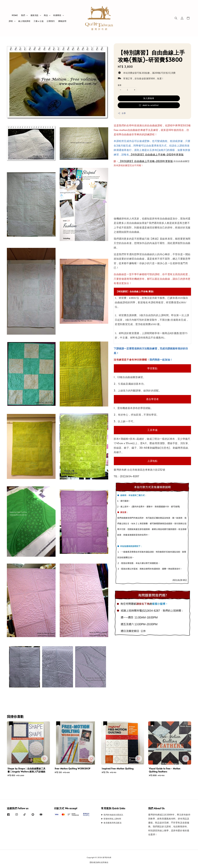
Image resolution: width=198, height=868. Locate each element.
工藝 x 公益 (39, 21)
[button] (176, 18)
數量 (120, 85)
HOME (15, 15)
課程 (11, 21)
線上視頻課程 (24, 21)
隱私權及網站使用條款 (99, 862)
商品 (46, 15)
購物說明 (62, 21)
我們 (23, 15)
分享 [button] (122, 113)
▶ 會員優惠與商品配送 (111, 823)
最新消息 (35, 15)
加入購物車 (149, 98)
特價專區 (57, 15)
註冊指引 (51, 21)
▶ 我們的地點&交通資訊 (112, 815)
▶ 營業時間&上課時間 (111, 819)
